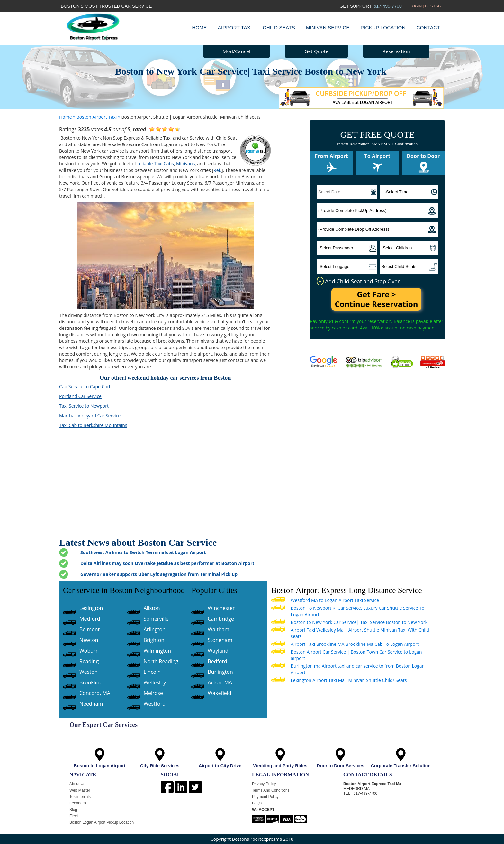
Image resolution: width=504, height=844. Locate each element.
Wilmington (157, 651)
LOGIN (416, 6)
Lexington (91, 608)
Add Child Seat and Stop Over (358, 281)
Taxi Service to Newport (84, 406)
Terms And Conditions (271, 790)
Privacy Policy (264, 784)
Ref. (217, 170)
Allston (152, 608)
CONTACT (434, 6)
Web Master (80, 790)
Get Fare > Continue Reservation (376, 299)
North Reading (161, 661)
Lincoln (152, 672)
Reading (89, 661)
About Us (77, 784)
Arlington (155, 629)
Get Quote (316, 51)
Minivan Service (328, 28)
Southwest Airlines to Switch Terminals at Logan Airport (143, 552)
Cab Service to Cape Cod (85, 387)
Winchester (221, 608)
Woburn (89, 651)
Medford (90, 619)
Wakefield (219, 693)
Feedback (78, 803)
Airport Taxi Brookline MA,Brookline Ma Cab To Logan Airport (355, 644)
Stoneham (220, 640)
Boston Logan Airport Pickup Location (102, 822)
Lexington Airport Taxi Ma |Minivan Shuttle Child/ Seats (349, 680)
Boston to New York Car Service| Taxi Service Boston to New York (359, 622)
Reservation (396, 51)
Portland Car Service (80, 396)
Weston (89, 672)
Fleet (74, 816)
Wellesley (155, 682)
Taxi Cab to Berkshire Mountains (93, 425)
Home (199, 28)
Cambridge (221, 619)
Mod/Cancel (237, 51)
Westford (155, 704)
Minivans (185, 164)
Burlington (220, 672)
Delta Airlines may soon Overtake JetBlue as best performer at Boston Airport (167, 563)
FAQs (257, 803)
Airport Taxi (235, 28)
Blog (73, 810)
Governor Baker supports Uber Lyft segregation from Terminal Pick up (159, 574)
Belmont (90, 629)
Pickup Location (383, 28)
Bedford (217, 661)
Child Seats (279, 28)
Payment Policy (265, 797)
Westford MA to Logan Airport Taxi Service (335, 600)
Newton (89, 640)
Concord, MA (95, 693)
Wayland (218, 651)
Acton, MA (220, 682)
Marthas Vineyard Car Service (90, 416)
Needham (91, 704)
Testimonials (80, 797)
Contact (428, 28)
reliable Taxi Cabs (156, 164)
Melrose (153, 693)
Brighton (154, 640)
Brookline (91, 682)
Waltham (218, 629)
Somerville (156, 619)
